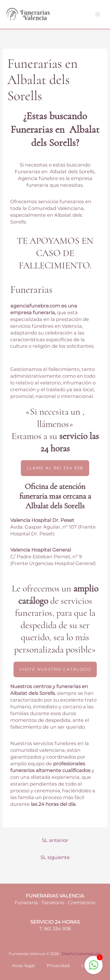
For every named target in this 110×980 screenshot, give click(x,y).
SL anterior (55, 840)
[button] (55, 468)
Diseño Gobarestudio (82, 954)
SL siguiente (55, 857)
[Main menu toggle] (98, 15)
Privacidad (58, 966)
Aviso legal (23, 966)
